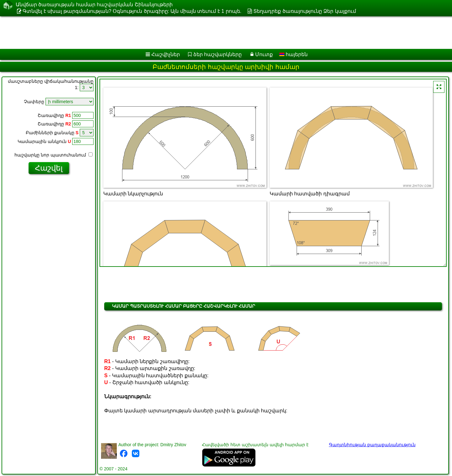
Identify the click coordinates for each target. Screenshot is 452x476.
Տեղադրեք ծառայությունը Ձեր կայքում (304, 11)
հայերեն (293, 54)
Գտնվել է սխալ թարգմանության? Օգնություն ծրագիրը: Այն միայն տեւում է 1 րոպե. (132, 11)
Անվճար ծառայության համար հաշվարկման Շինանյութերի (94, 5)
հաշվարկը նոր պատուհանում (54, 155)
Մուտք (264, 54)
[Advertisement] (191, 33)
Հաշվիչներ (166, 54)
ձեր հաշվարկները (218, 54)
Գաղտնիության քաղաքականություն (372, 445)
